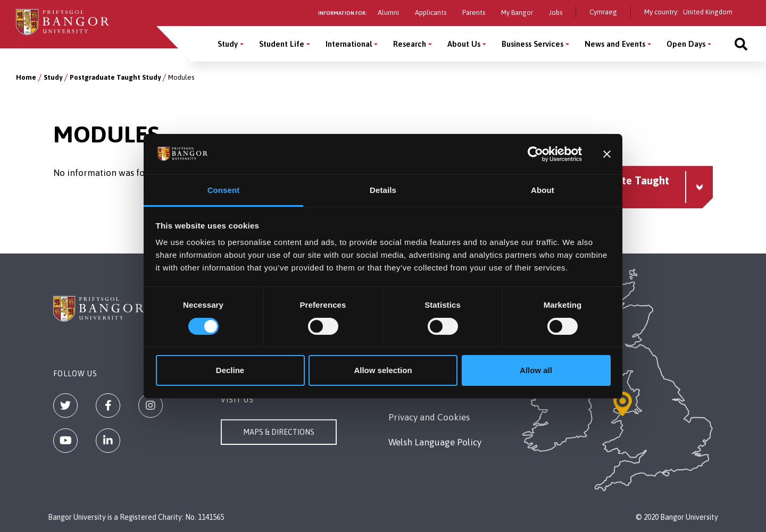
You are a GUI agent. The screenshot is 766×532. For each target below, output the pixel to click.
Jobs (556, 12)
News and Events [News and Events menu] (615, 44)
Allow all (536, 370)
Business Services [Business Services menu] (532, 44)
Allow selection (383, 370)
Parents (474, 12)
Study (53, 77)
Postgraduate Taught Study (115, 77)
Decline (230, 370)
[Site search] (741, 44)
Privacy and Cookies (429, 417)
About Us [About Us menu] (464, 44)
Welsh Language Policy (435, 442)
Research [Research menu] (410, 44)
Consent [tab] (224, 190)
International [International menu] (349, 44)
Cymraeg (603, 12)
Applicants (431, 12)
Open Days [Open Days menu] (686, 44)
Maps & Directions (279, 432)
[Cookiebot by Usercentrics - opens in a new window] (535, 154)
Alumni (388, 12)
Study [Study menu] (228, 44)
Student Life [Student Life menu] (282, 44)
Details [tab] (383, 190)
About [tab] (543, 190)
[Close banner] (607, 154)
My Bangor (517, 12)
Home (26, 77)
